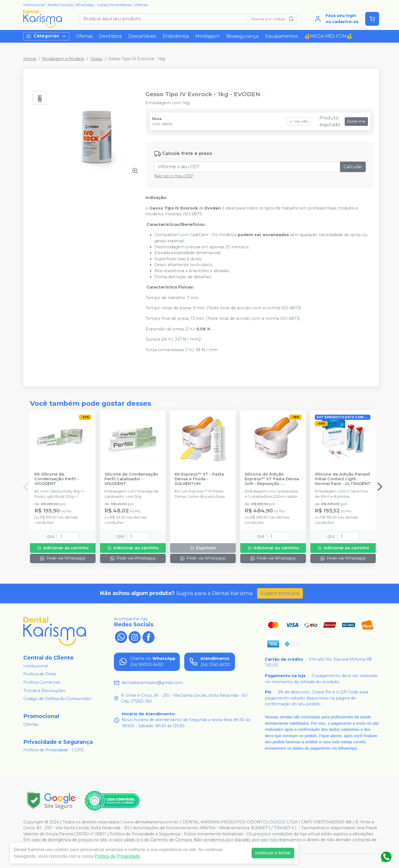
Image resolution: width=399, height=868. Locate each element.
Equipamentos (282, 36)
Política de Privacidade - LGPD (54, 750)
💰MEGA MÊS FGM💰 (328, 36)
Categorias (46, 36)
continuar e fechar (273, 853)
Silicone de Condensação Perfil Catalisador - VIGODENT (131, 479)
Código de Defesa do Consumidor (57, 699)
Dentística (110, 36)
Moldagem (207, 36)
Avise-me (356, 121)
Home (30, 59)
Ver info (299, 122)
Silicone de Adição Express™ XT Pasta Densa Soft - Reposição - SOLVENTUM (272, 479)
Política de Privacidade (117, 856)
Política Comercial (42, 682)
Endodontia (176, 36)
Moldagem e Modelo (63, 59)
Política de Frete (40, 674)
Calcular (353, 167)
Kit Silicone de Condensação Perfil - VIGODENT (57, 479)
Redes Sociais (60, 5)
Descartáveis (142, 36)
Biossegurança (242, 36)
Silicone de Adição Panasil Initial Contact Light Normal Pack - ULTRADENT (343, 479)
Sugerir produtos (280, 593)
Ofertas (141, 5)
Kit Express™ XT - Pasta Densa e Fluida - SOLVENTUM (199, 479)
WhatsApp (85, 5)
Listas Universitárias (115, 5)
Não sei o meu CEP (174, 176)
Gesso (96, 59)
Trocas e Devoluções (44, 691)
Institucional (34, 5)
